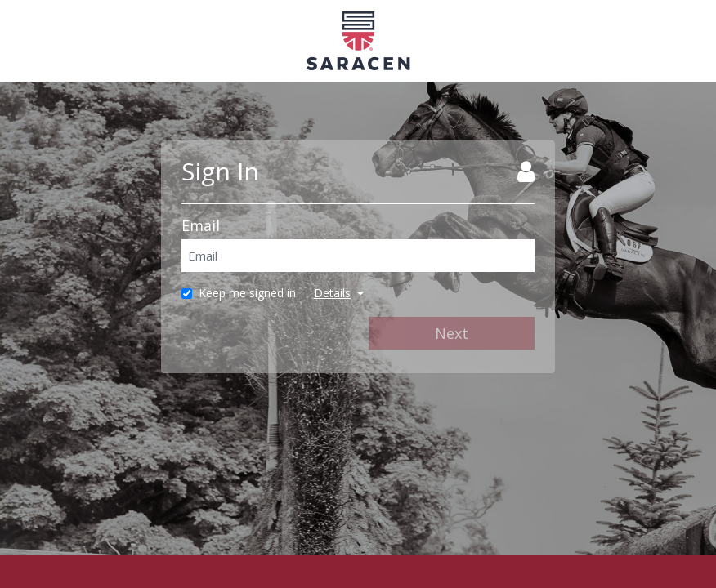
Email (201, 225)
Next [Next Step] (452, 333)
